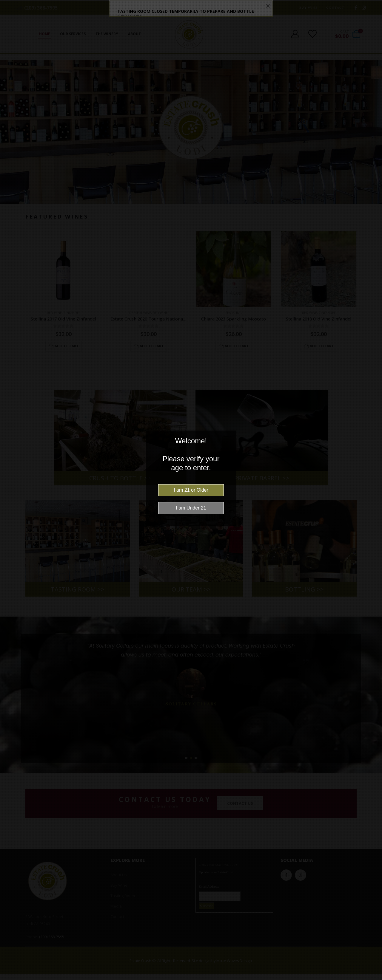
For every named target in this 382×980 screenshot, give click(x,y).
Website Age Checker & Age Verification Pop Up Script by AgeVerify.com (375, 979)
